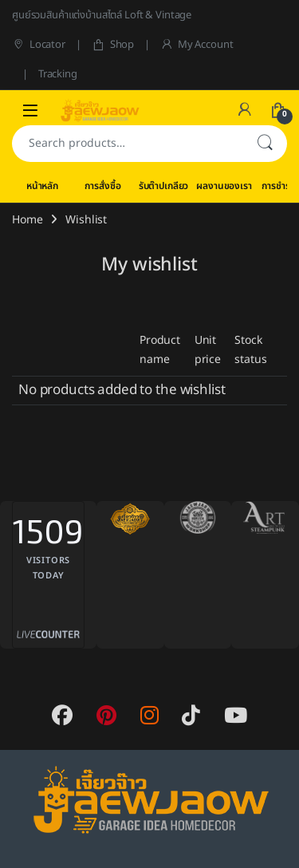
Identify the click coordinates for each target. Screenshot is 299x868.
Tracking (58, 74)
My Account (197, 45)
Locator (39, 45)
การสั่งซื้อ (102, 186)
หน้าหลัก (42, 186)
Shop (113, 45)
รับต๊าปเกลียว (164, 186)
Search (265, 144)
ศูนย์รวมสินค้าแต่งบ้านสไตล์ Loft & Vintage (102, 15)
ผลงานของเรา (224, 186)
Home (27, 220)
